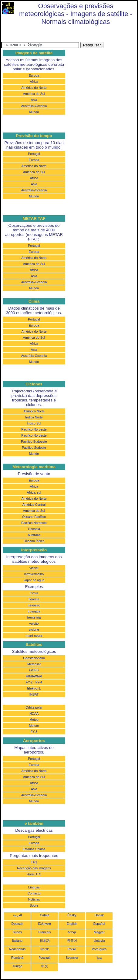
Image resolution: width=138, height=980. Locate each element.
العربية (17, 915)
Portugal (34, 154)
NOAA (34, 713)
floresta (34, 599)
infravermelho (34, 574)
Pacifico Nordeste (34, 435)
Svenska (72, 958)
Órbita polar (34, 707)
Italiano (17, 941)
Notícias (34, 899)
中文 (45, 966)
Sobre (34, 905)
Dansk (99, 915)
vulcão (34, 623)
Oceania (34, 529)
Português (99, 949)
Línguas (34, 887)
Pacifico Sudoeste (34, 441)
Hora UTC (34, 874)
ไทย (99, 958)
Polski (72, 949)
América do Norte (34, 88)
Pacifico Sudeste (34, 448)
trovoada (34, 611)
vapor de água (34, 580)
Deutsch (17, 924)
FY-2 (29, 682)
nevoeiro (34, 605)
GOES (34, 670)
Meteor (34, 726)
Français (45, 932)
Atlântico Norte (34, 411)
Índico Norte (34, 417)
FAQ (34, 862)
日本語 (45, 941)
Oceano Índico (34, 541)
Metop (34, 720)
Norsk (45, 949)
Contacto (34, 893)
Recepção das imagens (34, 868)
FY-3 (34, 732)
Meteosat (34, 664)
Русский (45, 958)
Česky (72, 915)
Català (45, 915)
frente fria (34, 617)
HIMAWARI (34, 676)
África (34, 82)
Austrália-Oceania (34, 106)
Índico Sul (34, 423)
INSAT (34, 694)
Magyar (99, 932)
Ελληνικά (45, 924)
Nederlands (17, 949)
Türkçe (17, 966)
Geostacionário (34, 658)
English (72, 924)
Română (17, 958)
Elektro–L (34, 688)
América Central (34, 505)
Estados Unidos (34, 849)
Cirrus (34, 593)
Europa (34, 76)
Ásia (34, 100)
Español (99, 924)
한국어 (72, 941)
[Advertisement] (50, 34)
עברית (72, 932)
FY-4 (39, 682)
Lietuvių (99, 941)
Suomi (17, 932)
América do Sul (34, 94)
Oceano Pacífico (34, 517)
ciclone (34, 629)
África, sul (34, 492)
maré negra (34, 636)
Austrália (34, 535)
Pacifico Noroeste (34, 429)
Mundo (34, 112)
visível (34, 568)
